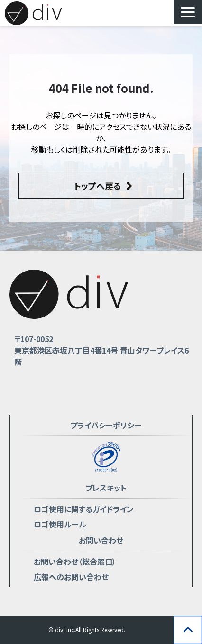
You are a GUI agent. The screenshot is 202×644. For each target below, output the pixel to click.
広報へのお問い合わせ (71, 577)
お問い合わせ (101, 540)
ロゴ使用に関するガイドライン (84, 509)
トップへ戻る (98, 186)
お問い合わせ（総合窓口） (75, 562)
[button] (188, 12)
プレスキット (106, 488)
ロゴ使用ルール (60, 524)
